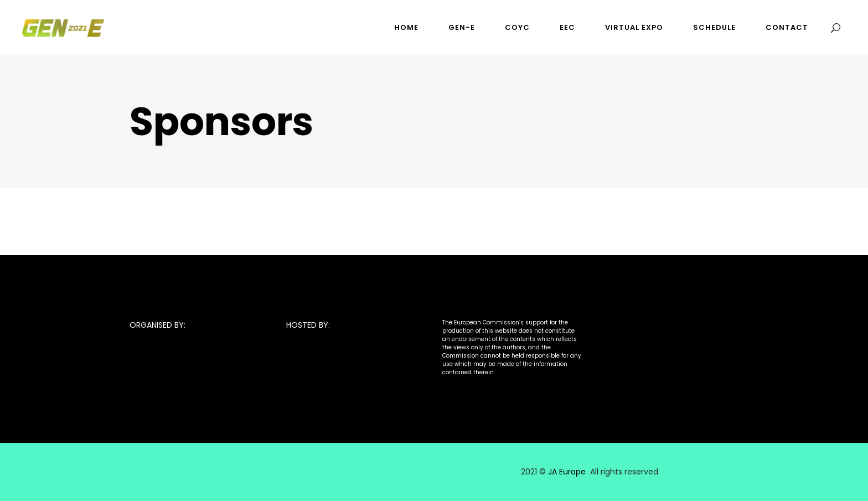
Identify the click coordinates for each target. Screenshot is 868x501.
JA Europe (567, 472)
